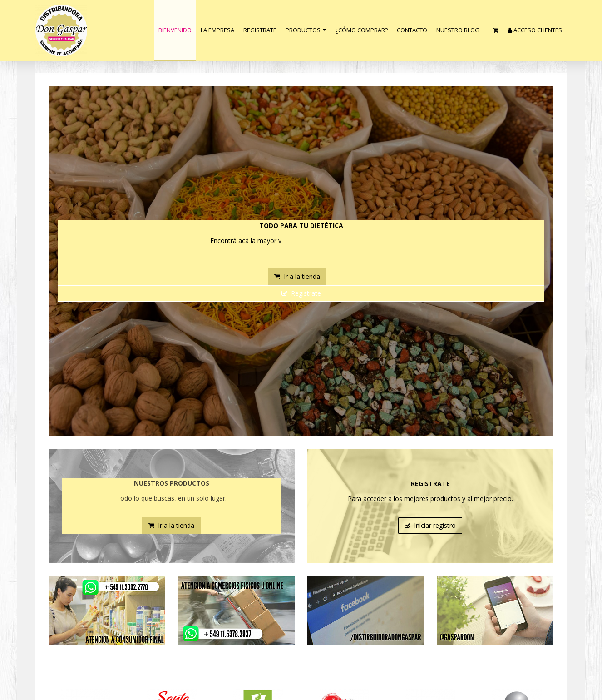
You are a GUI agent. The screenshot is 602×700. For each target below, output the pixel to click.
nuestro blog (458, 30)
